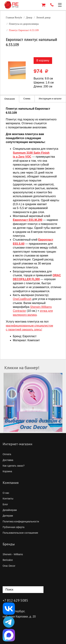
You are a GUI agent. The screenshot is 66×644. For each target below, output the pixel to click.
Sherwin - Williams (13, 554)
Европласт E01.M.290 (28, 220)
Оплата (7, 454)
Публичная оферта (14, 527)
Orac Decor (9, 566)
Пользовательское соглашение (20, 533)
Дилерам (8, 516)
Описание (10, 99)
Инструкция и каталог (50, 99)
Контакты (8, 499)
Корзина (7, 471)
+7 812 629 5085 (15, 600)
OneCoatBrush (22, 299)
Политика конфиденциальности (21, 521)
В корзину (43, 60)
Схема (27, 99)
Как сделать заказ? (14, 466)
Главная (14, 18)
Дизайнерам (10, 510)
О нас (6, 493)
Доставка (8, 460)
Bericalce (8, 560)
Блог (5, 504)
